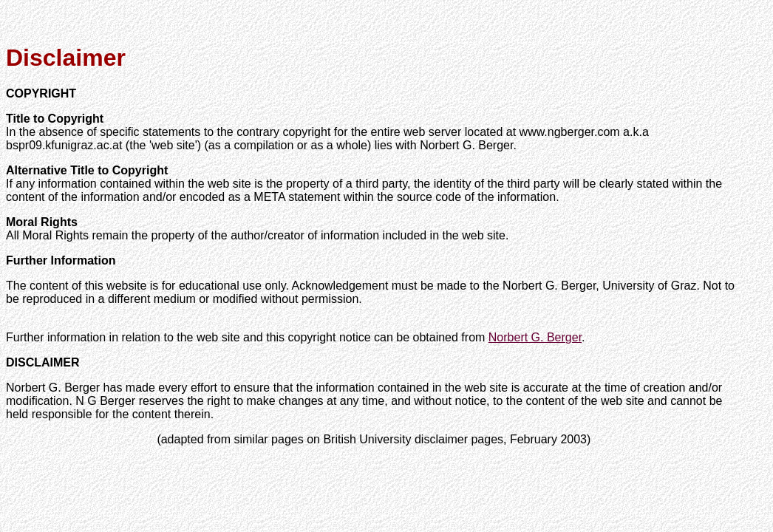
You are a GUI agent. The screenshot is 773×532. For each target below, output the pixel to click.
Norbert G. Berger (535, 337)
